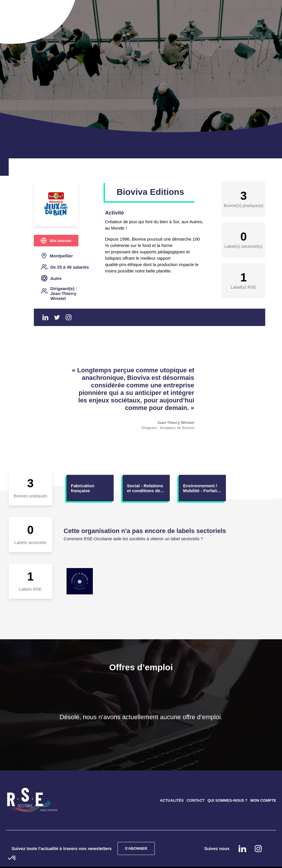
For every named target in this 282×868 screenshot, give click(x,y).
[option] (90, 488)
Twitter (57, 317)
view (90, 488)
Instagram (69, 317)
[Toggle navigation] (20, 12)
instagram (258, 849)
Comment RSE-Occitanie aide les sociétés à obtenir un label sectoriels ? (133, 539)
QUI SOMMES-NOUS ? (227, 800)
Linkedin (45, 317)
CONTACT (196, 800)
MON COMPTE (263, 800)
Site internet (60, 241)
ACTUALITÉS (172, 800)
